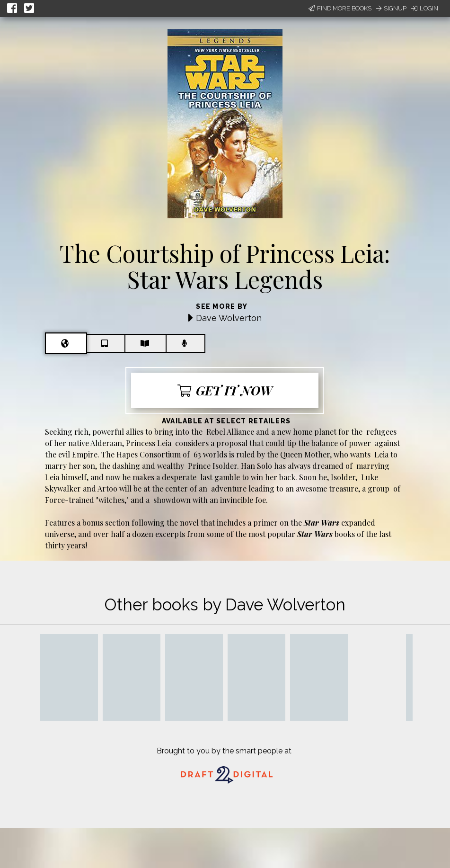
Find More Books (340, 8)
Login (425, 8)
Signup (391, 8)
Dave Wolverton (229, 318)
